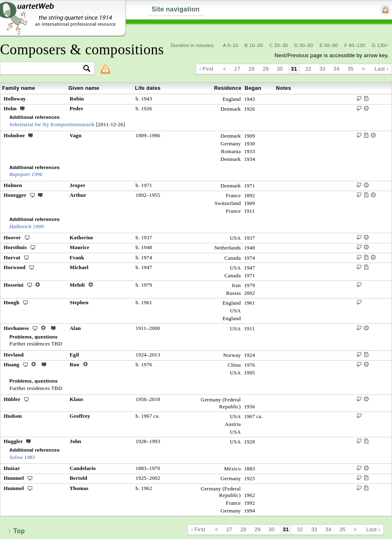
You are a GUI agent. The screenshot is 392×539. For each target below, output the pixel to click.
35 (351, 69)
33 (322, 69)
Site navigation (175, 9)
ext (22, 108)
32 (308, 69)
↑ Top (17, 531)
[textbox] (44, 69)
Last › (381, 69)
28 (252, 69)
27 (237, 69)
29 (266, 69)
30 (280, 69)
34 (337, 69)
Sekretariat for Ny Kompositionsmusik (52, 124)
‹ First (206, 69)
